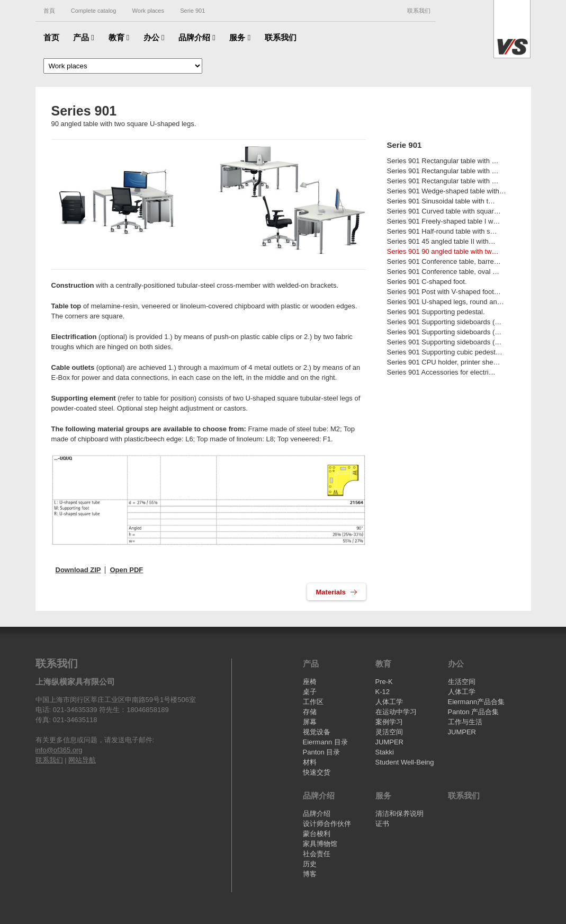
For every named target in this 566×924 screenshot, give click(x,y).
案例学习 (389, 722)
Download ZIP (78, 570)
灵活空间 (389, 732)
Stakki (385, 752)
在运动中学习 (396, 712)
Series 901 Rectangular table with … (443, 161)
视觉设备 (317, 732)
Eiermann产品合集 (477, 702)
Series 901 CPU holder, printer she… (444, 362)
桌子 (310, 692)
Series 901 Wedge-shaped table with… (447, 191)
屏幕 (310, 722)
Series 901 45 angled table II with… (441, 241)
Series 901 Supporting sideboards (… (444, 322)
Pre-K (384, 682)
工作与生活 (465, 722)
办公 (154, 37)
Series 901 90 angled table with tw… (443, 251)
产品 (84, 37)
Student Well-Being (405, 762)
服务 (240, 37)
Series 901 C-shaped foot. (427, 282)
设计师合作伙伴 (327, 824)
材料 (310, 762)
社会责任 (317, 854)
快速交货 (317, 772)
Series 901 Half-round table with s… (442, 231)
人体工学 (389, 702)
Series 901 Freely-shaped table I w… (444, 221)
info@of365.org (59, 750)
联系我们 (419, 11)
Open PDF (126, 570)
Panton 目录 (322, 752)
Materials (332, 592)
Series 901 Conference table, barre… (444, 261)
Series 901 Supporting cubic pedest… (445, 352)
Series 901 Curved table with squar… (444, 211)
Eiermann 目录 (325, 742)
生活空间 (462, 682)
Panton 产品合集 (474, 712)
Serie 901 (405, 145)
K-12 (383, 692)
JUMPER (389, 742)
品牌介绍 (197, 37)
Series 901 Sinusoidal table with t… (441, 201)
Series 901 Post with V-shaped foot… (444, 292)
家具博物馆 (320, 844)
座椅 (310, 682)
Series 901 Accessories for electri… (441, 372)
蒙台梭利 (317, 834)
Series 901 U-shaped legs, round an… (446, 302)
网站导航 (82, 760)
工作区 (313, 702)
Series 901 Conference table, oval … (443, 272)
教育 (119, 37)
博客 (310, 874)
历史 (310, 864)
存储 (310, 712)
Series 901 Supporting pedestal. (436, 312)
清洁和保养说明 (399, 814)
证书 (382, 824)
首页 (51, 37)
